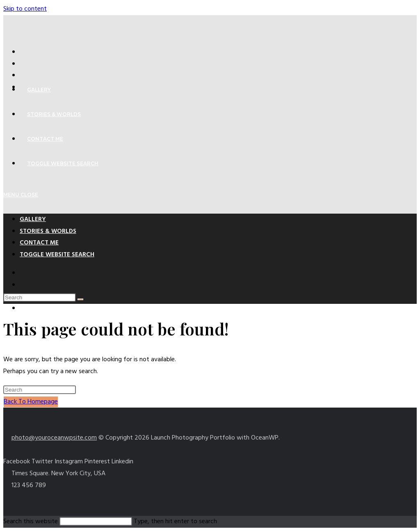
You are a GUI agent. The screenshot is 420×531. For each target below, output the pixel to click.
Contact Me (39, 243)
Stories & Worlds (48, 231)
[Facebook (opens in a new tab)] (24, 64)
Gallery (33, 219)
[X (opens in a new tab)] (24, 52)
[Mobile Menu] (21, 195)
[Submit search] (80, 299)
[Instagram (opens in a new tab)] (24, 308)
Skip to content (25, 9)
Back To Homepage (31, 402)
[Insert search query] (40, 297)
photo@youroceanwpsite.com (54, 438)
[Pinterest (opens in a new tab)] (24, 75)
